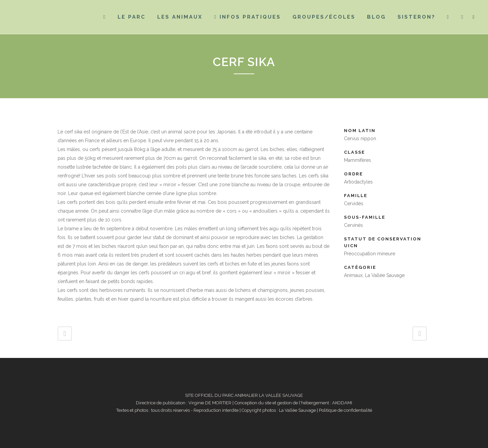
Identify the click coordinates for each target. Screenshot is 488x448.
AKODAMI (342, 403)
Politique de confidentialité (345, 410)
